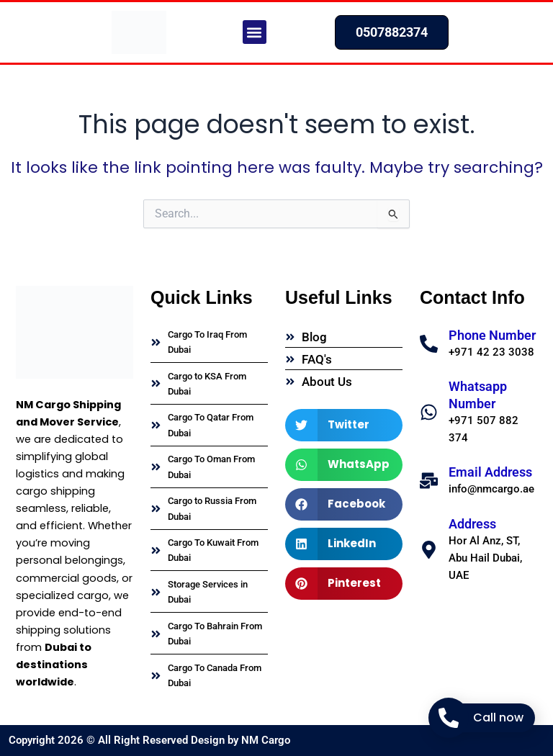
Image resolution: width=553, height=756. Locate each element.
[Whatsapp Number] (429, 412)
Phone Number (492, 335)
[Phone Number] (429, 344)
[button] (255, 32)
